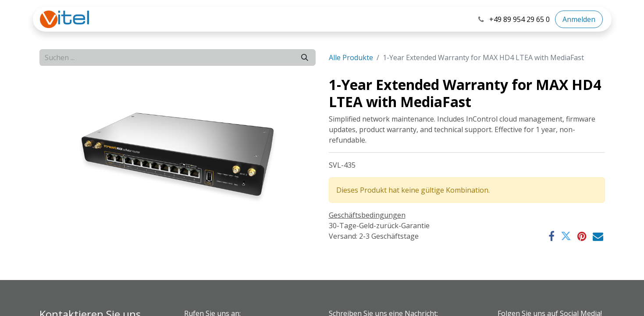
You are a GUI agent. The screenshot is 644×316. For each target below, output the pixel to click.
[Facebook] (551, 236)
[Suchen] (305, 57)
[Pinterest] (582, 236)
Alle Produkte (351, 57)
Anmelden (579, 19)
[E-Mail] (598, 236)
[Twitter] (566, 236)
